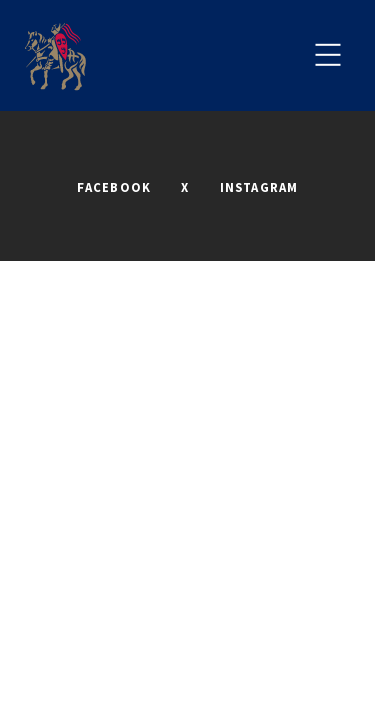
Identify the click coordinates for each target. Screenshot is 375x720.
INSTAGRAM (259, 187)
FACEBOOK (114, 187)
